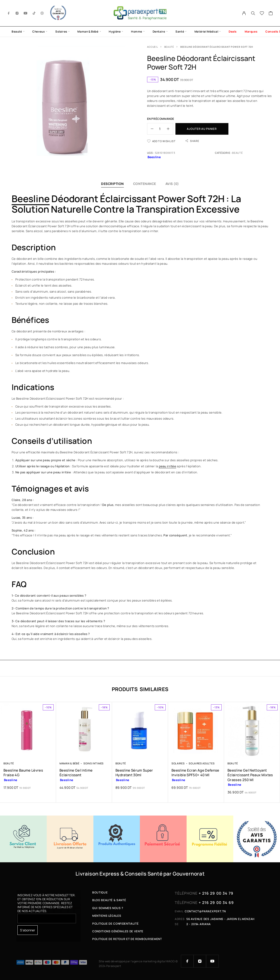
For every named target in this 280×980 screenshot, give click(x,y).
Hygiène (115, 32)
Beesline (31, 199)
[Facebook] (9, 13)
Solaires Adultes (202, 763)
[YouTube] (26, 13)
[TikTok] (34, 13)
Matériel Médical (206, 32)
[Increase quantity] (170, 129)
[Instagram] (17, 13)
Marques (251, 32)
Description (112, 184)
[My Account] (244, 13)
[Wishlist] (262, 14)
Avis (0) (172, 184)
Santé (180, 32)
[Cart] (271, 14)
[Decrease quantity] (150, 129)
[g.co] (42, 13)
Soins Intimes (94, 763)
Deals (233, 32)
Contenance (145, 184)
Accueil (153, 47)
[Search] (253, 13)
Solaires (61, 32)
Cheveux (39, 32)
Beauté (17, 32)
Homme (137, 32)
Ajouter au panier (202, 129)
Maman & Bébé (88, 32)
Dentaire (159, 32)
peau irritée (168, 466)
